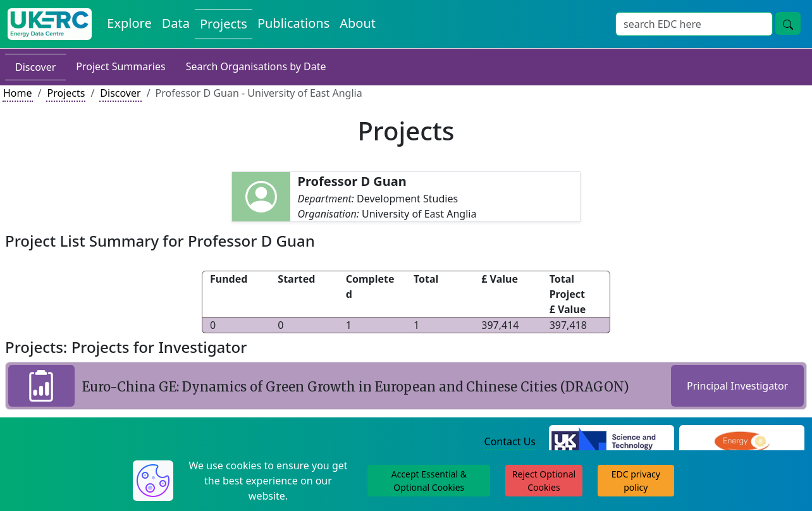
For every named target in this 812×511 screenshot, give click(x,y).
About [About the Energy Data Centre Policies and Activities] (358, 23)
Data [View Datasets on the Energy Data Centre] (176, 23)
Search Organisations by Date (256, 66)
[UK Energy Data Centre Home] (50, 24)
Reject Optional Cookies (544, 481)
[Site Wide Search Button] (788, 23)
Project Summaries (120, 66)
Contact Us (510, 441)
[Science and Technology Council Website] (612, 442)
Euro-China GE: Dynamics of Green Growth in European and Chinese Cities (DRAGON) (356, 387)
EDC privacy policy (636, 481)
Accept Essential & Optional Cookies (429, 481)
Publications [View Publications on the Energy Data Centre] (293, 23)
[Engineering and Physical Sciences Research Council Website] (741, 442)
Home (18, 93)
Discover (35, 67)
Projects (66, 93)
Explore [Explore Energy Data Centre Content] (129, 23)
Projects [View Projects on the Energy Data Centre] (224, 24)
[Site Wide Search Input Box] (694, 24)
